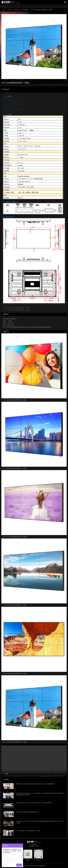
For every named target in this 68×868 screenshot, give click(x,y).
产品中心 (10, 10)
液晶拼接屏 (25, 10)
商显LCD (17, 10)
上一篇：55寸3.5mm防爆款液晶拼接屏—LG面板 (16, 308)
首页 (3, 10)
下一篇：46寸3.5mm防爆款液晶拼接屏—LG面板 (16, 310)
